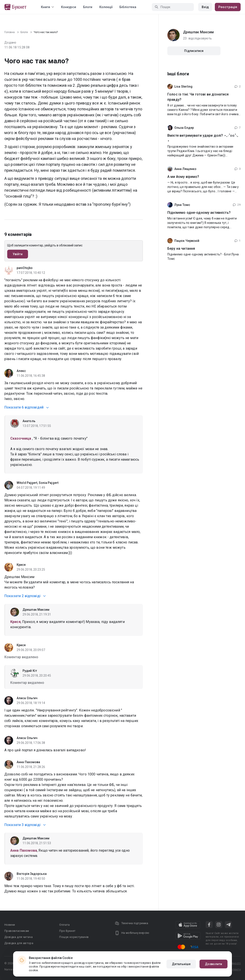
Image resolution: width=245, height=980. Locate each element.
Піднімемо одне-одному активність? (199, 213)
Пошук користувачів (74, 937)
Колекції (106, 7)
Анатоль (29, 421)
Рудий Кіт (30, 671)
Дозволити (213, 964)
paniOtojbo (25, 268)
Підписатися (194, 51)
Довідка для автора (19, 943)
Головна (10, 32)
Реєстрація (228, 7)
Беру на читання (181, 249)
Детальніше (181, 964)
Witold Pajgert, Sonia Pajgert (38, 483)
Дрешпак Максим (36, 610)
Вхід (205, 7)
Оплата (64, 925)
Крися (21, 565)
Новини (10, 925)
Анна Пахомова (28, 762)
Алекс (21, 371)
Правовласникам (17, 931)
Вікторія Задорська (32, 874)
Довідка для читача (18, 937)
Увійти (18, 254)
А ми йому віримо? (183, 177)
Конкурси (69, 7)
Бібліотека (128, 7)
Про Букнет (67, 931)
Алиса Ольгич (27, 698)
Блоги (88, 7)
